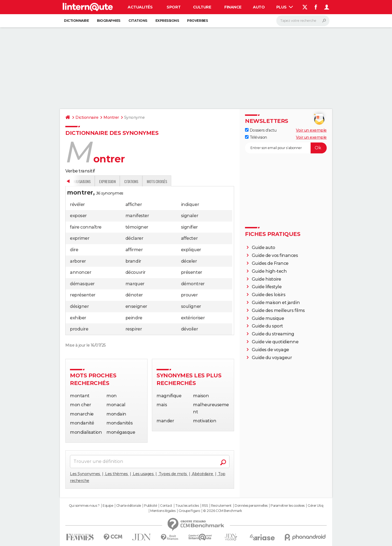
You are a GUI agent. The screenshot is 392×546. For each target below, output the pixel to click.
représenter (83, 295)
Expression (178, 181)
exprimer (80, 238)
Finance (233, 7)
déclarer (134, 238)
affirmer (134, 250)
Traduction (122, 181)
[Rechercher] (303, 21)
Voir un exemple (311, 130)
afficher (134, 204)
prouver (189, 295)
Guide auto (264, 248)
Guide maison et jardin (276, 303)
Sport (174, 7)
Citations (138, 21)
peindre (134, 318)
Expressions (167, 21)
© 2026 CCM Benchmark (222, 511)
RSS (205, 506)
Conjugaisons (151, 181)
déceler (189, 261)
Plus (285, 7)
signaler (190, 216)
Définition (77, 181)
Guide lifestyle (267, 287)
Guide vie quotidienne (275, 342)
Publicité (151, 506)
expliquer (191, 250)
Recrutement (221, 506)
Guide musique (268, 318)
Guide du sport (267, 326)
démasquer (82, 284)
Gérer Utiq (315, 506)
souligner (191, 306)
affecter (189, 238)
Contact (166, 506)
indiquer (190, 204)
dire (74, 250)
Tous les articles (187, 506)
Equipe (108, 506)
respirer (134, 329)
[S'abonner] (286, 148)
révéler (77, 204)
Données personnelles (251, 506)
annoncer (81, 272)
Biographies (109, 21)
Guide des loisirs (269, 295)
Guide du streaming (273, 334)
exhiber (78, 318)
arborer (78, 261)
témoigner (137, 227)
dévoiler (189, 329)
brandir (133, 261)
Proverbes (197, 21)
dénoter (134, 295)
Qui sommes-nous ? (84, 506)
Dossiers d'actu (261, 130)
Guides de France (270, 263)
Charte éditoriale (129, 506)
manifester (137, 216)
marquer (135, 284)
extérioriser (193, 318)
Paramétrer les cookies (287, 506)
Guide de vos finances (275, 255)
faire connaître (86, 227)
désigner (79, 306)
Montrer (111, 117)
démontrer (193, 284)
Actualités (140, 7)
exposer (78, 216)
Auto (259, 7)
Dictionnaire (76, 21)
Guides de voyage (270, 350)
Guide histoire (267, 279)
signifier (189, 227)
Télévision (256, 137)
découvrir (136, 272)
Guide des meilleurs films (278, 310)
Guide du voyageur (272, 358)
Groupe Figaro (189, 511)
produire (79, 329)
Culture (202, 7)
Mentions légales (163, 511)
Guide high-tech (269, 271)
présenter (192, 272)
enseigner (136, 306)
